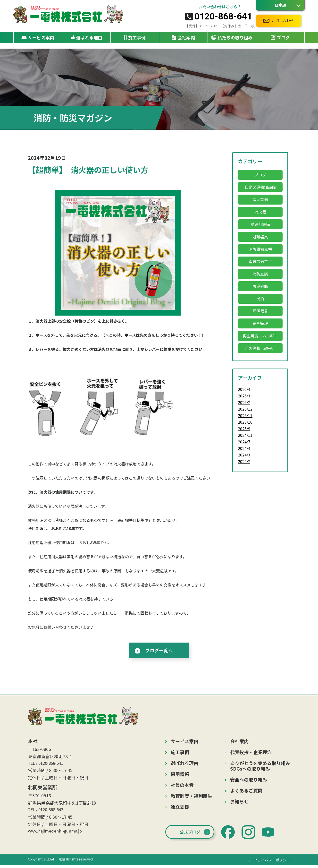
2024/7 (244, 442)
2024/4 (244, 448)
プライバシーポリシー (271, 863)
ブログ (280, 38)
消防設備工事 (260, 261)
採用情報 (180, 775)
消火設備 (260, 199)
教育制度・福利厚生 (191, 797)
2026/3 (244, 396)
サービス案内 (184, 742)
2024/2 (244, 461)
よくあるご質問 (246, 792)
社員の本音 (182, 786)
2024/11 (245, 435)
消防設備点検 (260, 249)
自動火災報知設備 (260, 187)
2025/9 (244, 429)
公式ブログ (192, 834)
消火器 (260, 212)
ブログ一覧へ (159, 651)
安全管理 (260, 323)
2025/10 (245, 422)
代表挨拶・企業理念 (251, 753)
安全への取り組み (249, 781)
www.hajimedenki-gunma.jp (56, 834)
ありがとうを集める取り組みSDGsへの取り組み (260, 767)
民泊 (260, 299)
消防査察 (260, 274)
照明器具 (260, 311)
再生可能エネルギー (260, 336)
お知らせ (239, 803)
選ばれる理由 (86, 38)
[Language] (280, 5)
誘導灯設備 (260, 224)
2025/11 (245, 415)
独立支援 (180, 808)
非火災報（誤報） (260, 348)
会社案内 (239, 742)
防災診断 (260, 286)
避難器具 (260, 237)
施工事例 (135, 38)
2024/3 (244, 455)
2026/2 (244, 402)
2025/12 (245, 409)
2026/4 (244, 389)
